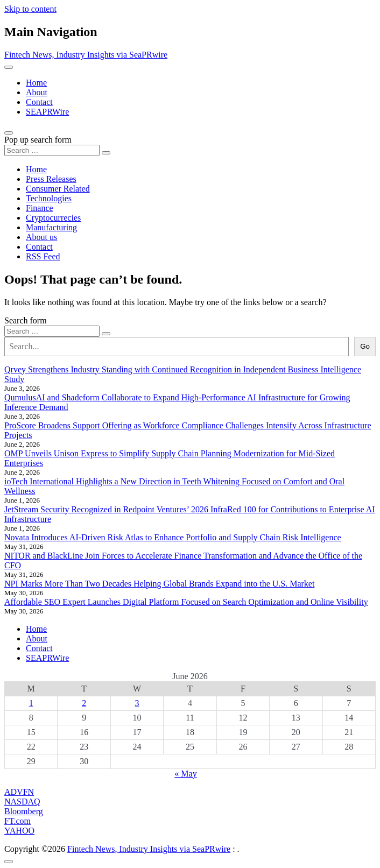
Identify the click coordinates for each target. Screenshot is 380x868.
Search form (26, 320)
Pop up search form (38, 140)
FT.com (17, 821)
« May (185, 774)
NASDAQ (22, 802)
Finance (40, 208)
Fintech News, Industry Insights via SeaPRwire (86, 55)
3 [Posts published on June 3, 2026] (137, 703)
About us (41, 237)
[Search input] (52, 150)
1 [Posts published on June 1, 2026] (31, 703)
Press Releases (51, 179)
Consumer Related (58, 189)
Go (365, 346)
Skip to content (30, 9)
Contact (39, 102)
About (37, 92)
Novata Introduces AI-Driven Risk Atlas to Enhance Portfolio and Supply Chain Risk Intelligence (173, 537)
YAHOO (19, 831)
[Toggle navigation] (9, 67)
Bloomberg (24, 811)
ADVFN (19, 792)
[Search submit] (106, 153)
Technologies (49, 198)
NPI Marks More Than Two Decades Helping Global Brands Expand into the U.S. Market (159, 584)
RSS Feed (43, 256)
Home (36, 83)
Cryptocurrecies (53, 218)
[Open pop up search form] (9, 133)
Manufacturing (51, 227)
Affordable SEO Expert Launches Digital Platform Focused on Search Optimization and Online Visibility (186, 602)
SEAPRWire (47, 112)
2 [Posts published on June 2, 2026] (84, 703)
